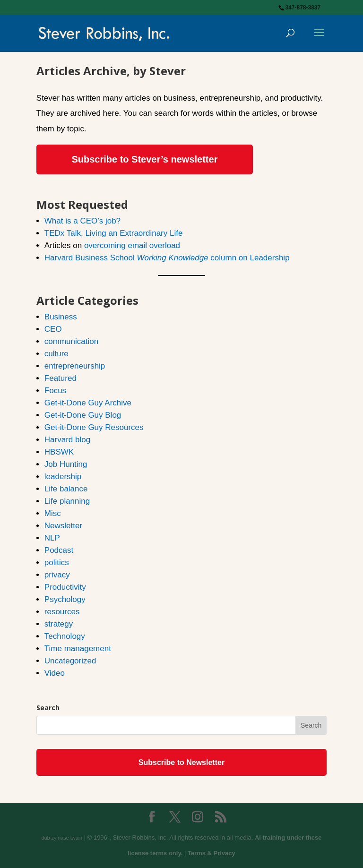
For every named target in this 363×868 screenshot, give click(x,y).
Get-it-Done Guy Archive (88, 403)
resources (62, 612)
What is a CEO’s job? (82, 221)
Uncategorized (70, 661)
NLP (52, 538)
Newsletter (63, 526)
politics (57, 563)
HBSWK (59, 452)
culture (56, 354)
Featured (60, 378)
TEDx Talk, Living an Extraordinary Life (114, 233)
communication (71, 341)
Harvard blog (67, 440)
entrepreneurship (75, 366)
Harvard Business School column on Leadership (167, 258)
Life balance (66, 489)
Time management (78, 649)
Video (55, 673)
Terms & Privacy (212, 853)
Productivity (65, 587)
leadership (63, 477)
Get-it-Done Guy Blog (83, 415)
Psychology (65, 599)
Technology (65, 636)
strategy (59, 624)
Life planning (67, 501)
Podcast (59, 550)
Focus (55, 391)
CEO (53, 329)
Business (61, 317)
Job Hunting (66, 464)
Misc (53, 513)
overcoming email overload (132, 245)
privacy (57, 575)
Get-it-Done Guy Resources (94, 427)
